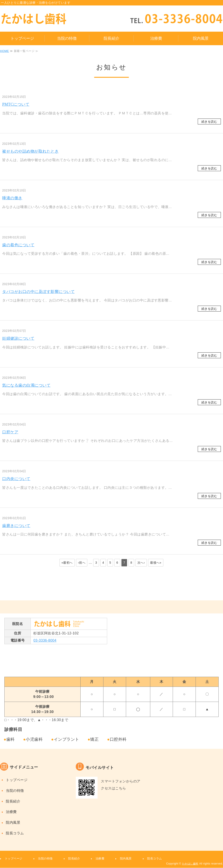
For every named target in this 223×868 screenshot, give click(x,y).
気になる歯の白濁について (26, 385)
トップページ (22, 38)
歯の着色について (18, 245)
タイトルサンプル (47, 19)
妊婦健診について (18, 338)
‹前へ (82, 563)
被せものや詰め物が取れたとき (30, 151)
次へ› (141, 563)
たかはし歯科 (190, 864)
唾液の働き (12, 198)
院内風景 (201, 38)
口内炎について (16, 479)
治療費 (156, 38)
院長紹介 (111, 38)
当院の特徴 (67, 38)
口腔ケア (10, 432)
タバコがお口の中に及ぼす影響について (38, 292)
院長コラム (15, 833)
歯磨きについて (16, 526)
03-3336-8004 (45, 640)
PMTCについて (16, 104)
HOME (4, 51)
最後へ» (156, 563)
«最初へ (67, 563)
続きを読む (209, 122)
